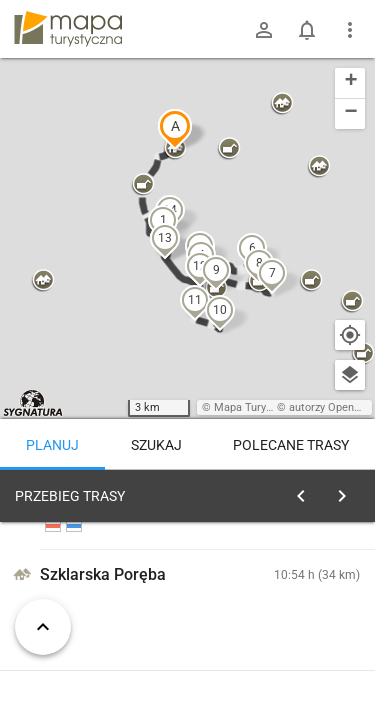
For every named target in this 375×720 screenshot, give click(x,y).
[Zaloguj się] (264, 30)
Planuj (52, 445)
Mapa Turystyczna (259, 407)
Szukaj (156, 445)
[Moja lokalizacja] (350, 335)
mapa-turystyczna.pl (68, 29)
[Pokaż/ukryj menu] (350, 30)
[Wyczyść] (348, 491)
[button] (175, 129)
